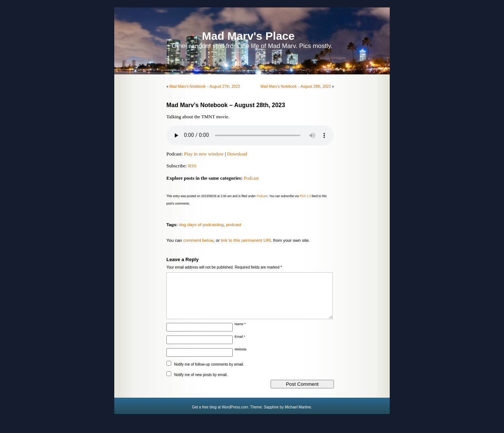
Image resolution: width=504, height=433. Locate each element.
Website (240, 358)
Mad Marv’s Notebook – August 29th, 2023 (296, 86)
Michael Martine (298, 416)
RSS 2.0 (305, 196)
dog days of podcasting (201, 224)
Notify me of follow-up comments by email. (209, 373)
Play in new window (204, 154)
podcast (234, 224)
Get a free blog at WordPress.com (220, 416)
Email (240, 346)
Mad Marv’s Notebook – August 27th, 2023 (205, 86)
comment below (198, 240)
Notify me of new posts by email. (201, 384)
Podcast (251, 178)
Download (237, 154)
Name (240, 333)
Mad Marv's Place (248, 36)
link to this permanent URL (246, 240)
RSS (192, 166)
